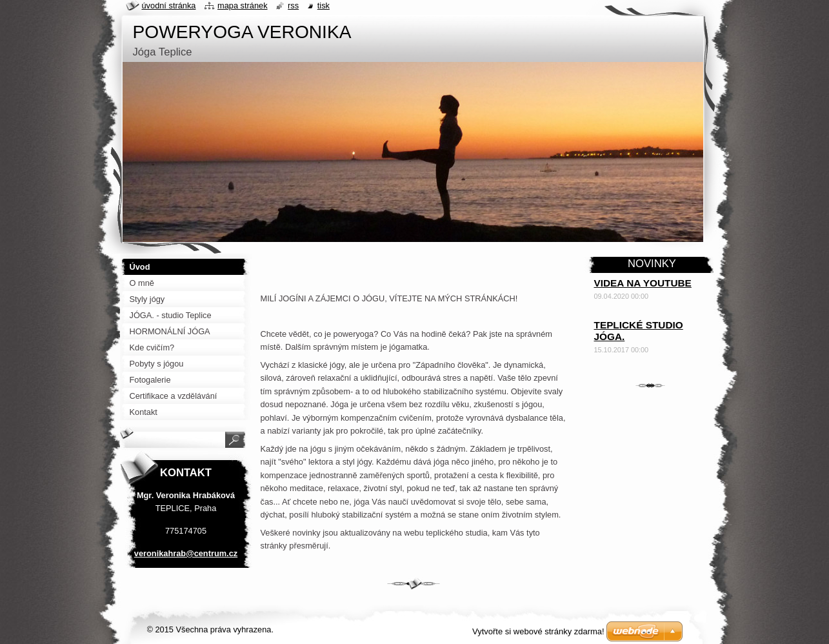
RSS (293, 5)
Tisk (324, 5)
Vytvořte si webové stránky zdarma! (538, 631)
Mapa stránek (243, 5)
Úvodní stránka (169, 5)
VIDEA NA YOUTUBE (643, 283)
